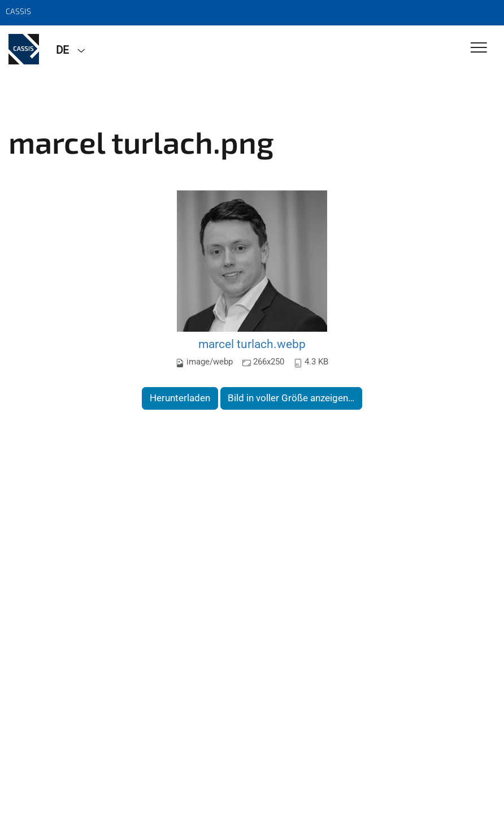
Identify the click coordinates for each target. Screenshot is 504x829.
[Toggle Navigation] (479, 48)
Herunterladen (180, 398)
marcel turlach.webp (252, 344)
